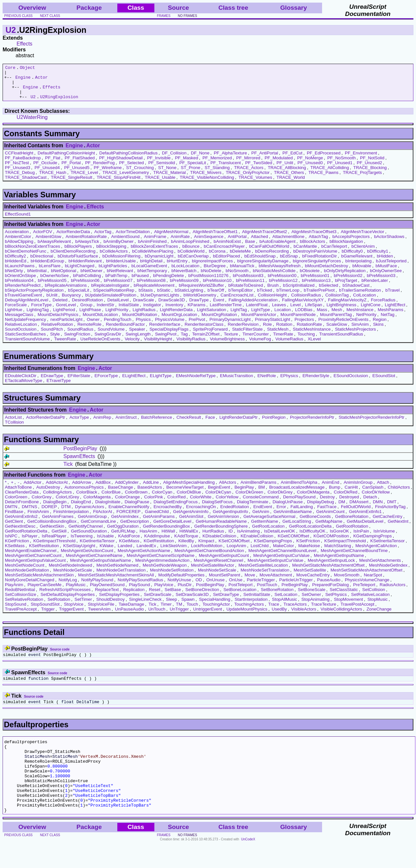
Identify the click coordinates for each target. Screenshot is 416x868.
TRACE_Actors (249, 174)
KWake (106, 552)
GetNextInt (398, 528)
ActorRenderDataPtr (45, 424)
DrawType (199, 307)
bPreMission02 (348, 282)
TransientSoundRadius (341, 341)
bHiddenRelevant (85, 268)
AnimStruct (126, 424)
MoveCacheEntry (313, 582)
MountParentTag (336, 321)
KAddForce (129, 543)
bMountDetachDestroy (326, 273)
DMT (392, 509)
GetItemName (265, 528)
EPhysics (289, 382)
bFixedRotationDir (320, 263)
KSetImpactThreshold (345, 548)
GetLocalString (297, 528)
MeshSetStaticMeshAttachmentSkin (39, 582)
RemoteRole (89, 331)
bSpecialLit (78, 297)
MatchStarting (338, 552)
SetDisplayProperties (119, 601)
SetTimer (83, 606)
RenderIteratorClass (204, 331)
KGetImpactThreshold (54, 548)
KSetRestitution (44, 552)
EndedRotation (235, 513)
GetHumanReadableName (221, 528)
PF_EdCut (292, 160)
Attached (260, 243)
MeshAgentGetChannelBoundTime (354, 557)
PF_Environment (361, 160)
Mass (322, 316)
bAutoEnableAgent (277, 248)
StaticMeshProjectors (356, 336)
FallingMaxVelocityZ (347, 307)
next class (50, 16)
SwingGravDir (108, 341)
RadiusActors (392, 592)
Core (10, 68)
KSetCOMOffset (234, 548)
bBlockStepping (111, 253)
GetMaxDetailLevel (365, 528)
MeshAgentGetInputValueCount (35, 567)
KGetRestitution (159, 548)
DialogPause (137, 509)
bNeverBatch (184, 277)
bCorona (217, 258)
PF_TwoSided (259, 170)
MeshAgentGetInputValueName (101, 567)
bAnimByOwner (118, 248)
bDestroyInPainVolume (315, 258)
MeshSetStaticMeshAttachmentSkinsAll (116, 582)
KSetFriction (308, 548)
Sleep (172, 606)
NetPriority (366, 321)
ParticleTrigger (261, 587)
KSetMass (15, 552)
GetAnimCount (330, 518)
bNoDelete (211, 277)
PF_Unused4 (47, 174)
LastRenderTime (226, 312)
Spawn (188, 606)
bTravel (393, 297)
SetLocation (286, 601)
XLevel (314, 346)
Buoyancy (71, 302)
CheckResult (189, 424)
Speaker (137, 336)
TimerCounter (256, 341)
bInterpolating (359, 268)
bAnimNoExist (227, 248)
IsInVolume (384, 538)
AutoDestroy (48, 494)
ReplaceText (107, 596)
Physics (143, 326)
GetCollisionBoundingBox (52, 528)
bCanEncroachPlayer (224, 253)
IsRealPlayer (54, 543)
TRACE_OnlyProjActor (248, 179)
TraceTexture (324, 611)
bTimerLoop (288, 297)
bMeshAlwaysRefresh (280, 273)
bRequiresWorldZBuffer (201, 292)
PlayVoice (164, 592)
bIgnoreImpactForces (212, 268)
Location (282, 316)
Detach (370, 504)
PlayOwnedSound (107, 592)
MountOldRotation (140, 321)
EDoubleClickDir (21, 382)
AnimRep (102, 424)
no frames (187, 16)
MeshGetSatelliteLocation (263, 572)
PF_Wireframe (108, 174)
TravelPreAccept (21, 616)
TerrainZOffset (206, 341)
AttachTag (318, 243)
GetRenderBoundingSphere (221, 533)
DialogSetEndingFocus (176, 509)
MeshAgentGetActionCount (87, 557)
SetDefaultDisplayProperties (68, 601)
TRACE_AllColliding (330, 174)
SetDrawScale (158, 601)
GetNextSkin (52, 533)
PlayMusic (76, 592)
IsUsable (105, 543)
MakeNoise (309, 552)
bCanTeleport (334, 253)
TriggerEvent (71, 616)
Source (178, 8)
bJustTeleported (391, 268)
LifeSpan (314, 312)
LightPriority (117, 316)
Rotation (284, 331)
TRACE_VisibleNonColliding (207, 184)
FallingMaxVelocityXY (303, 307)
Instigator (152, 312)
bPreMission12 (283, 287)
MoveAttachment (276, 582)
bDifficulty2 (15, 263)
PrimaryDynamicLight (230, 326)
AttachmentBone (288, 243)
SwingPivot (166, 341)
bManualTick (242, 273)
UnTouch (157, 616)
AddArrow (82, 489)
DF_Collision (174, 160)
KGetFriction (17, 548)
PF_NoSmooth (341, 165)
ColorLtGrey (67, 504)
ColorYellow (227, 504)
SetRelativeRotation (24, 606)
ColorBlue (111, 499)
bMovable (362, 273)
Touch (192, 611)
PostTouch (267, 592)
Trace (274, 611)
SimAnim (360, 331)
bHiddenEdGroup (47, 268)
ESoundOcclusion (351, 382)
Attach (383, 489)
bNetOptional (64, 277)
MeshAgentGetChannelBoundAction (209, 557)
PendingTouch (118, 326)
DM (342, 509)
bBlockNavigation (346, 248)
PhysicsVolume (170, 326)
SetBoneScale (312, 596)
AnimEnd (331, 489)
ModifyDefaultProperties (181, 582)
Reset (155, 596)
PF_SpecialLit (193, 170)
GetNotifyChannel (86, 533)
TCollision (14, 429)
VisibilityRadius (191, 346)
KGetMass (129, 548)
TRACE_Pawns (324, 179)
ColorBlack (86, 499)
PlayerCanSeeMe (45, 592)
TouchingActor (216, 611)
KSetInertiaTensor (387, 548)
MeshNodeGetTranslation (121, 577)
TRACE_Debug (20, 179)
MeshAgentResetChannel (218, 567)
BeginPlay (244, 494)
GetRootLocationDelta (310, 533)
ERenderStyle (316, 382)
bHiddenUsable (121, 268)
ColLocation (364, 302)
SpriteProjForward (210, 336)
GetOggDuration (123, 533)
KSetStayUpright (79, 552)
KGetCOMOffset (293, 543)
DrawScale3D (171, 307)
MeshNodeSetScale (217, 577)
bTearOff (216, 297)
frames (164, 16)
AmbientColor (18, 243)
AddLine (151, 489)
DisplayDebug (321, 509)
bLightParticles (113, 273)
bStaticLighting (189, 297)
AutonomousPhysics (84, 494)
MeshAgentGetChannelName (94, 562)
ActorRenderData (73, 238)
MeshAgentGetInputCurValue (281, 562)
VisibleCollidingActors (341, 616)
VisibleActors (304, 616)
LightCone (371, 312)
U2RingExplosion (59, 103)
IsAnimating (249, 538)
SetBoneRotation (277, 596)
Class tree (233, 8)
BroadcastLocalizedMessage (297, 494)
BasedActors (150, 494)
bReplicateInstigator (110, 292)
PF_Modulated (279, 165)
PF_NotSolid (372, 165)
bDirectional (42, 263)
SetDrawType (226, 601)
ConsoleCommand (261, 504)
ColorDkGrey (280, 499)
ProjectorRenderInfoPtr (312, 424)
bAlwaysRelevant (54, 248)
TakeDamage (131, 611)
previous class (18, 16)
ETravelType (58, 387)
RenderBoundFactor (125, 331)
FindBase (14, 518)
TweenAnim (99, 616)
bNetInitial (37, 277)
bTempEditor (241, 297)
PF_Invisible (159, 165)
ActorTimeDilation (133, 238)
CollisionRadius (306, 302)
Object (27, 68)
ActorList (13, 424)
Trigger (48, 616)
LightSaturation (212, 316)
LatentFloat (257, 312)
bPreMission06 (85, 287)
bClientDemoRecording (73, 258)
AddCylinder (127, 489)
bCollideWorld (191, 258)
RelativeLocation (21, 331)
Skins (378, 331)
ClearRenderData (22, 499)
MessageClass (19, 321)
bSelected (328, 292)
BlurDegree (215, 273)
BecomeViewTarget (185, 494)
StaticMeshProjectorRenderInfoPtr (371, 424)
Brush (273, 292)
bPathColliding (87, 282)
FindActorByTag (390, 513)
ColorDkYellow (376, 499)
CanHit (351, 494)
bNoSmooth (237, 277)
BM (262, 494)
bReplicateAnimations (66, 292)
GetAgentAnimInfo (191, 518)
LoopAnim (236, 552)
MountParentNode (298, 321)
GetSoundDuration (89, 538)
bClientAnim (363, 253)
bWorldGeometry (200, 302)
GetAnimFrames (58, 523)
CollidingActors (57, 499)
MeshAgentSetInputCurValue (276, 567)
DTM (66, 513)
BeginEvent (219, 494)
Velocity (132, 346)
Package (89, 8)
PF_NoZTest (17, 170)
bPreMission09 (184, 287)
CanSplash (373, 494)
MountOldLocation (100, 321)
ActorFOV (43, 238)
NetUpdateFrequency (26, 326)
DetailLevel (118, 307)
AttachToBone (18, 494)
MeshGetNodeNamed (117, 572)
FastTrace (327, 513)
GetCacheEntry (388, 523)
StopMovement (348, 606)
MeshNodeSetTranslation (265, 577)
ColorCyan (162, 499)
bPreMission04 (19, 287)
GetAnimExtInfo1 (365, 518)
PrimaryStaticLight (273, 326)
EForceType (106, 382)
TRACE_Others (289, 179)
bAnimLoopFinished (190, 248)
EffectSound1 (18, 221)
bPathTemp (116, 282)
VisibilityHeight (158, 346)
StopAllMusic (285, 606)
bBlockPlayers (78, 253)
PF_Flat (53, 165)
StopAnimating (315, 606)
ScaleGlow (337, 331)
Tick (68, 471)
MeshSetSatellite (310, 577)
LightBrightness (342, 312)
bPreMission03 (381, 282)
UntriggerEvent (208, 616)
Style (55, 341)
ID (231, 538)
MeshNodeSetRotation (172, 577)
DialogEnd (81, 509)
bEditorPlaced (226, 263)
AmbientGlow (48, 243)
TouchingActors (249, 611)
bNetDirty (14, 277)
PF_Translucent (226, 170)
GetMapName (329, 528)
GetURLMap (123, 538)
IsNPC (11, 543)
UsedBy (279, 616)
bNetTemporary (152, 277)
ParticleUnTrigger (296, 587)
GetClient (14, 528)
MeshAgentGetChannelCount (33, 562)
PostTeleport (240, 592)
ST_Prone (190, 174)
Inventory (174, 312)
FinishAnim (38, 518)
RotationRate (309, 331)
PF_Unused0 (310, 170)
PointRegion (274, 424)
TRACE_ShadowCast (26, 184)
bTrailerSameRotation (360, 297)
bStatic (164, 297)
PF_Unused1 (340, 170)
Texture (231, 341)
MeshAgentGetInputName (339, 562)
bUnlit (52, 302)
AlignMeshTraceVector (363, 238)
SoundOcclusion (21, 336)
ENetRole (267, 382)
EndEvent (263, 513)
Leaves (279, 312)
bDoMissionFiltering (121, 263)
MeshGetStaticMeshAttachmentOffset (328, 572)
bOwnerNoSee (54, 282)
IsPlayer (30, 543)
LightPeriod (64, 316)
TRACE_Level (84, 179)
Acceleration (17, 238)
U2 (11, 30)
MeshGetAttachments (380, 567)
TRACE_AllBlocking (287, 174)
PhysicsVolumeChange (367, 587)
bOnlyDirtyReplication (345, 277)
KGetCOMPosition (331, 543)
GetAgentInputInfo (230, 518)
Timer (166, 611)
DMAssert (359, 509)
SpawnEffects (79, 463)
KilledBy (186, 548)
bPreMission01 (315, 282)
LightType (261, 316)
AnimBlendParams (258, 489)
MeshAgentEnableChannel (31, 557)
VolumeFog (260, 346)
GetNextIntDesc (20, 533)
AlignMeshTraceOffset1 (215, 238)
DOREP (49, 513)
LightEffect (395, 312)
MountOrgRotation (219, 321)
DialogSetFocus (217, 509)
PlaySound (139, 592)
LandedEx (146, 552)
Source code (60, 656)
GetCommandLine (98, 528)
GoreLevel (66, 312)
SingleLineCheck (145, 606)
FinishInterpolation (71, 518)
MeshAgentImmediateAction (162, 567)
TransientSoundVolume (27, 346)
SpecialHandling (214, 606)
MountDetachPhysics (58, 321)
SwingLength (138, 341)
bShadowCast (356, 292)
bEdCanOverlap (193, 263)
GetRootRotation (352, 533)
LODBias (304, 316)
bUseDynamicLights (160, 302)
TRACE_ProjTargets (362, 179)
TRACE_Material (170, 179)
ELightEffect (134, 382)
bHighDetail (151, 268)
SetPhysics (336, 601)
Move (250, 582)
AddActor (33, 489)
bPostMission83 (248, 282)
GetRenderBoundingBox (167, 533)
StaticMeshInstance (312, 336)
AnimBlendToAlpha (299, 489)
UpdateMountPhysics (247, 616)
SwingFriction (77, 341)
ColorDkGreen (249, 499)
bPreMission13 (316, 287)
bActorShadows (389, 243)
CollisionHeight (272, 302)
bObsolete (310, 277)
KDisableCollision (219, 543)
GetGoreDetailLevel (172, 528)
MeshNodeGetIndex (388, 572)
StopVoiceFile (101, 611)
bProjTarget (346, 287)
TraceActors (295, 611)
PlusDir (185, 592)
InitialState (129, 312)
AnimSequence (209, 243)
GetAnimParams (159, 523)
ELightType (161, 382)
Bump (335, 494)
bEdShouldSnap (260, 263)
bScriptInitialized (299, 292)
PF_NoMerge (310, 165)
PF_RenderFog (100, 170)
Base (250, 248)
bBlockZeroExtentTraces (154, 253)
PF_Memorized (217, 165)
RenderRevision (243, 331)
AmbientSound (125, 243)
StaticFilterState (247, 336)
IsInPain (361, 538)
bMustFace (386, 273)
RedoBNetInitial (20, 596)
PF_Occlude (45, 170)
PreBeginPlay (295, 592)
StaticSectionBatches (25, 341)
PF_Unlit (285, 170)
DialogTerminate (253, 509)
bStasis (146, 297)
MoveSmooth (347, 582)
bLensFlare (50, 273)
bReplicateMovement (154, 292)
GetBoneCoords (315, 523)
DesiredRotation (87, 307)
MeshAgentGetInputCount (224, 562)
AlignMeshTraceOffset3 (314, 238)
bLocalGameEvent (149, 273)
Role (267, 331)
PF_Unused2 (370, 170)
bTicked (265, 297)
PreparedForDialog (330, 592)
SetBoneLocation (240, 596)
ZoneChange (379, 616)
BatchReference (157, 424)
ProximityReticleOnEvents (344, 326)
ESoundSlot (384, 382)
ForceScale (16, 312)
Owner (93, 326)
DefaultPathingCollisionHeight (66, 160)
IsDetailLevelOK (280, 538)
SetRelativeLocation (370, 601)
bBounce (191, 253)
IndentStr (106, 312)
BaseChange (120, 494)
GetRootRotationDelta (26, 538)
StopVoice (74, 611)
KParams (196, 312)
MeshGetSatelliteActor (213, 572)
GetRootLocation (268, 533)
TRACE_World (291, 184)
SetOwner (311, 601)
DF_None (200, 160)
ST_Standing (217, 174)
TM (179, 611)
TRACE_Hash (53, 179)
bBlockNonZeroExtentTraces (32, 253)
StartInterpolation (251, 606)
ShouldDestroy (110, 606)
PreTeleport (364, 592)
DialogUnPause (288, 509)
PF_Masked (186, 165)
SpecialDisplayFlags (169, 336)
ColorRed (176, 504)
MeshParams (390, 316)
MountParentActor (259, 321)
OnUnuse (215, 587)
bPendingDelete (169, 282)
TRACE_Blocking (370, 174)
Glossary (293, 8)
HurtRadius (213, 538)
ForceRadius (383, 307)
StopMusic (377, 606)
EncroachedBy (168, 513)
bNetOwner (91, 277)
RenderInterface (165, 331)
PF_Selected (131, 170)
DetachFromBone (22, 509)
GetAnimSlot (191, 523)
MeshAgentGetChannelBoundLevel (282, 557)
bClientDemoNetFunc (26, 258)
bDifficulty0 (352, 258)
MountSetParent (225, 582)
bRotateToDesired (246, 292)
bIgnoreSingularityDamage (263, 268)
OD (199, 587)
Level (295, 312)
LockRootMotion (207, 552)
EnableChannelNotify (129, 513)
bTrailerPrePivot (319, 297)
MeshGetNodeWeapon (165, 572)
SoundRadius (80, 336)
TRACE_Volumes (255, 184)
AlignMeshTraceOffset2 (265, 238)
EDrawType (52, 382)
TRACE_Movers (206, 179)
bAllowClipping (19, 248)
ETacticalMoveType (24, 387)
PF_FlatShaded (80, 165)
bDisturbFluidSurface (78, 263)
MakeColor (283, 552)
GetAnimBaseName (293, 518)
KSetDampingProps (273, 548)
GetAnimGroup (92, 523)
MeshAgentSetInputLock (331, 567)
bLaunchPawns (20, 273)
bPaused (140, 282)
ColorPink (154, 504)
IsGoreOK (339, 538)
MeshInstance (360, 316)
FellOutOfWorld (356, 513)
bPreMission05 (52, 287)
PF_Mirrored (248, 165)
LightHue (13, 316)
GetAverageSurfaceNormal (269, 523)
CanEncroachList (237, 302)
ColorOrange (127, 504)
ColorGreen (16, 504)
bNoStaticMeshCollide (274, 277)
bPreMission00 (282, 282)
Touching (306, 341)
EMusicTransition (237, 382)
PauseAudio (329, 587)
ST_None (167, 174)
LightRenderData (176, 316)
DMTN (11, 513)
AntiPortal (237, 243)
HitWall (168, 538)
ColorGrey (41, 504)
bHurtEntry (177, 268)
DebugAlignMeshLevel (26, 307)
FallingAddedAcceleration (253, 307)
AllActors (228, 489)
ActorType (79, 424)
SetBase (173, 596)
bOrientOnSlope (20, 282)
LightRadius (144, 316)
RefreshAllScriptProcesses (65, 596)
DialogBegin (55, 509)
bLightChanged (80, 273)
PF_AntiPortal (265, 160)
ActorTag (103, 238)
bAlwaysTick (87, 248)
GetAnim (261, 518)
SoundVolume (111, 336)
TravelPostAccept (357, 611)
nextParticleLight (66, 326)
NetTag (388, 321)
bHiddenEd (16, 268)
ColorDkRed (346, 499)
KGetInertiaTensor (97, 548)
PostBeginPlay (80, 455)
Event (219, 307)
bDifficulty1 (378, 258)
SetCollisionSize (20, 601)
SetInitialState (257, 601)
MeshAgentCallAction (376, 552)
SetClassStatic (344, 596)
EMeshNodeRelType (196, 382)
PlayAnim (14, 592)
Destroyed (349, 504)
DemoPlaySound (299, 504)
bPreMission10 (217, 287)
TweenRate (65, 346)
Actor (41, 80)
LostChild (260, 552)
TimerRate (283, 341)
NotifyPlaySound (97, 587)
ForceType (41, 312)
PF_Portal (71, 170)
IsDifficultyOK (313, 538)
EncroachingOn (201, 513)
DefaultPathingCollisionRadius (129, 160)
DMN (378, 509)
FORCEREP (128, 518)
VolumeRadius (289, 346)
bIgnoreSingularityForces (317, 268)
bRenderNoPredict (23, 292)
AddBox (103, 489)
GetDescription (135, 528)
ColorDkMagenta (313, 499)
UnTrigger (179, 616)
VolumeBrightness (227, 346)
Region (380, 326)
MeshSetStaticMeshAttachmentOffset (366, 577)
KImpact (206, 548)
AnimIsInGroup (358, 489)
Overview (32, 8)
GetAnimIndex (125, 523)
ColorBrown (136, 499)
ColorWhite (201, 504)
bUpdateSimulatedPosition (111, 302)
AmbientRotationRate (86, 243)
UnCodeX (248, 864)
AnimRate (180, 243)
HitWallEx (189, 538)
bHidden (385, 263)
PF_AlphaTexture (230, 160)
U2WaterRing (32, 124)
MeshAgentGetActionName (144, 557)
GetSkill (59, 538)
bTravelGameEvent (23, 302)
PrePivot (197, 326)
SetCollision (374, 596)
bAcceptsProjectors (351, 243)
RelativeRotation (57, 331)
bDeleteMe (240, 258)
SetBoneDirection (202, 596)
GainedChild (157, 518)
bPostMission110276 (208, 282)
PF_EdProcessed (324, 160)
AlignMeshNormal (171, 238)
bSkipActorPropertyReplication (34, 297)
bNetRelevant (120, 277)
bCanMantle (305, 253)
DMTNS (29, 513)
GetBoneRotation (352, 523)
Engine (23, 80)
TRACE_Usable (160, 184)
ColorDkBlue (189, 499)
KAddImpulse (157, 543)
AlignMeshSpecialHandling (189, 489)
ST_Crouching (140, 174)
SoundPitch (52, 336)
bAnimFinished (152, 248)
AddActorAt (57, 489)
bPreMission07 (118, 287)
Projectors (304, 326)
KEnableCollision (257, 543)
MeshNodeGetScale (73, 577)
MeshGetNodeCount (25, 572)
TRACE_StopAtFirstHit (118, 184)
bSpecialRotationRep (114, 297)
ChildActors (399, 494)
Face (210, 424)
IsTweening (81, 543)
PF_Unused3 (18, 174)
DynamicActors (90, 513)
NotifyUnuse (179, 587)
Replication (134, 596)
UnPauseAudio (130, 616)
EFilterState (79, 382)
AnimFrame (155, 243)
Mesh (337, 316)
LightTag (239, 316)
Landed (125, 552)
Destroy (327, 504)
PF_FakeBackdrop (23, 165)
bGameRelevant (357, 263)
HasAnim (148, 538)
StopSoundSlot (45, 611)
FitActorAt (103, 518)
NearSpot (373, 582)
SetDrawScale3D (192, 601)
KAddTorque (186, 543)
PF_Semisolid (162, 170)
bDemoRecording (272, 258)
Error (281, 513)
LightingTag (38, 316)
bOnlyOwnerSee (386, 277)
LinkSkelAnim (174, 552)
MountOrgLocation (179, 321)
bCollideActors (114, 258)
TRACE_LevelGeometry (126, 179)
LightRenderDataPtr (239, 424)
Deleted (60, 307)
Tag (184, 341)
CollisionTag (337, 302)
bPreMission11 (250, 287)
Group (86, 312)
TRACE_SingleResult (72, 184)
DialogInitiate (108, 509)
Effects (25, 44)
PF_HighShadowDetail (121, 165)
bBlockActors (313, 248)
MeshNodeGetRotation (27, 577)
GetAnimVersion (223, 523)
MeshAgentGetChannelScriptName (161, 562)
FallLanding (302, 513)
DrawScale (143, 307)
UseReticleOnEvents (100, 346)
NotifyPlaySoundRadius (140, 587)
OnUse (236, 587)
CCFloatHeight (19, 160)
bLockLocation (185, 273)
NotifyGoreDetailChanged (30, 587)
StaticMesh (278, 336)
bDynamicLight (159, 263)
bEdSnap (289, 263)
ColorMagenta (97, 504)
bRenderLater (375, 287)
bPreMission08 (151, 287)
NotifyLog (68, 587)
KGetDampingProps (373, 543)
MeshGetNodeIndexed (70, 572)
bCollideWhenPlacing (153, 258)
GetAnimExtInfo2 (21, 523)
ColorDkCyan (218, 499)
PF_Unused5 (77, 174)
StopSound (16, 611)
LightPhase (90, 316)
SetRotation (59, 606)
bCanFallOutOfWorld (269, 253)
